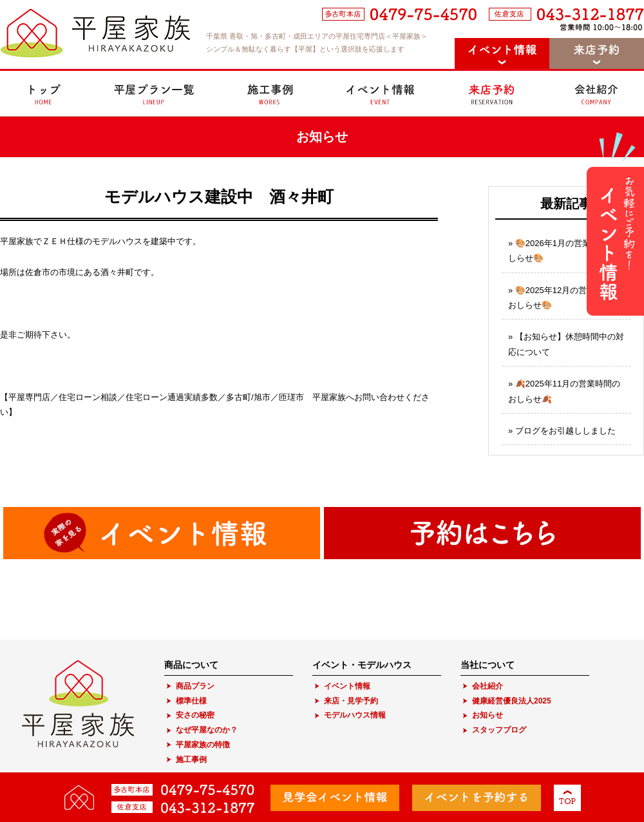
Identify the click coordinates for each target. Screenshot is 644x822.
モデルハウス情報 (355, 715)
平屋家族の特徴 (203, 745)
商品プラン (195, 686)
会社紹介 (488, 686)
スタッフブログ (499, 730)
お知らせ (488, 715)
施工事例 (191, 760)
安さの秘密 (195, 715)
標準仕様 (191, 701)
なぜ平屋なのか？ (207, 730)
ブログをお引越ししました (565, 431)
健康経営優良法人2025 (512, 701)
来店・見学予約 (351, 701)
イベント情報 (347, 686)
